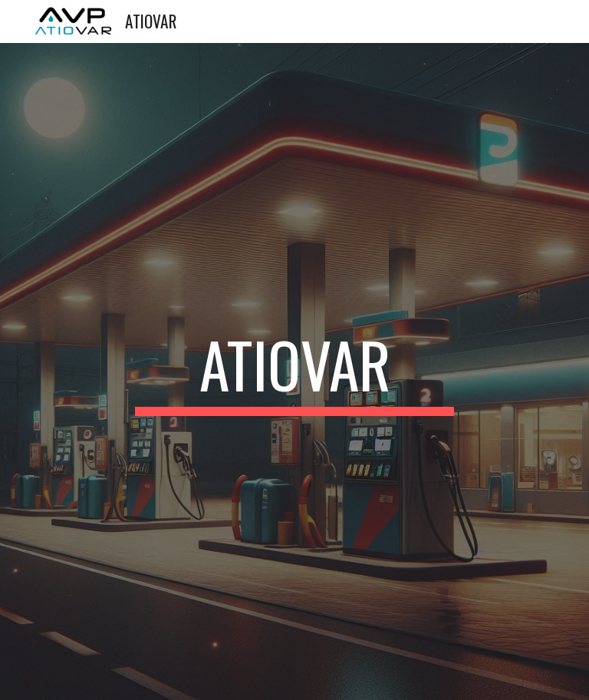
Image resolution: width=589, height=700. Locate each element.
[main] (294, 371)
